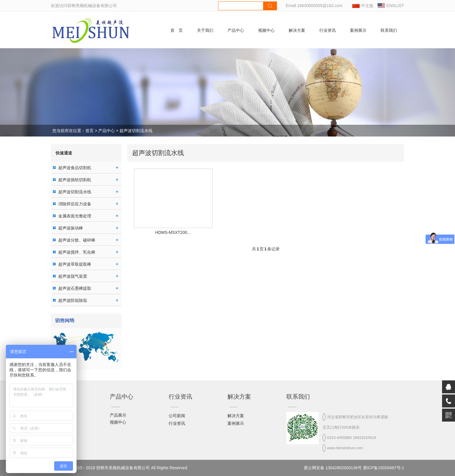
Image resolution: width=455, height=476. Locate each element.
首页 (89, 131)
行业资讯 (328, 30)
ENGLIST (395, 6)
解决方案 (297, 30)
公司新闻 (177, 416)
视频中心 (266, 30)
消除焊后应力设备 (75, 204)
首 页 (177, 30)
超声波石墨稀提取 (75, 288)
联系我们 (389, 30)
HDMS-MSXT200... (173, 232)
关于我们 (205, 30)
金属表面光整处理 (75, 216)
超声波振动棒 (71, 228)
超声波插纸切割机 (75, 180)
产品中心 (236, 30)
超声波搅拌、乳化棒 (77, 252)
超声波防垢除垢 (73, 300)
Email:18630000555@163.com (314, 6)
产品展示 (118, 415)
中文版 (367, 6)
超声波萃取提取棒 (75, 264)
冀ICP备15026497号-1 (383, 468)
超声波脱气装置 (73, 276)
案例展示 (358, 30)
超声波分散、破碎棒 (77, 240)
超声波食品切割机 (75, 168)
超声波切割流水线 (75, 192)
